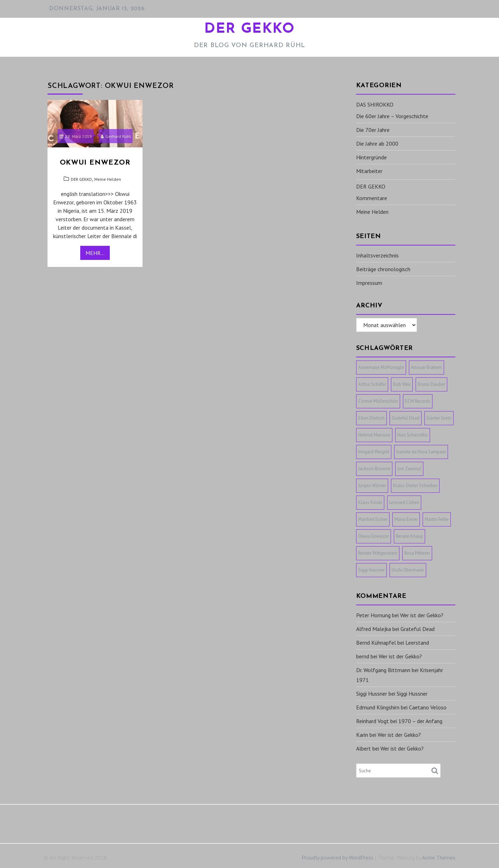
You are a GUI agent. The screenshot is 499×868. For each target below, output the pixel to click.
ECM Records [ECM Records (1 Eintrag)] (418, 401)
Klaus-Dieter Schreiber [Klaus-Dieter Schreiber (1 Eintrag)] (415, 486)
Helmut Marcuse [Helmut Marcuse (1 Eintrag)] (374, 435)
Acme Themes (439, 857)
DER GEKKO (249, 29)
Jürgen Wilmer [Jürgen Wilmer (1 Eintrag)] (372, 486)
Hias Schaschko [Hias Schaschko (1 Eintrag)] (413, 435)
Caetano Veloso (428, 707)
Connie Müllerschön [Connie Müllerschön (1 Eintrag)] (378, 401)
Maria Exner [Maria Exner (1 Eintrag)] (406, 519)
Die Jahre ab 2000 (377, 143)
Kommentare (372, 198)
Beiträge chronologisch (383, 269)
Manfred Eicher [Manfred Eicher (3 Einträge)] (373, 519)
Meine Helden (108, 179)
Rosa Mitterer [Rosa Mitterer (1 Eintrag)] (417, 553)
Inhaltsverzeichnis (377, 255)
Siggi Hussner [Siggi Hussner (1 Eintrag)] (371, 570)
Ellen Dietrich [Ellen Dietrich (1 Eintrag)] (371, 418)
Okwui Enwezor (95, 163)
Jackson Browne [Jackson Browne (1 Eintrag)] (374, 469)
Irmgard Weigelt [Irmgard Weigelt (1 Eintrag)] (374, 452)
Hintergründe (371, 157)
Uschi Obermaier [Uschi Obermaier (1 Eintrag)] (408, 570)
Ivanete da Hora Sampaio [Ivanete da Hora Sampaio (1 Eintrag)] (421, 452)
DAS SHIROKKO (375, 104)
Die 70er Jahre (373, 130)
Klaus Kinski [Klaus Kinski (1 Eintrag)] (370, 502)
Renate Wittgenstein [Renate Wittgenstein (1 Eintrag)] (378, 553)
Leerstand (417, 643)
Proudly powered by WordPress (337, 857)
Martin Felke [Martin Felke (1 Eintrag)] (437, 519)
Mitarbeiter (369, 171)
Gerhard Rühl (116, 136)
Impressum (369, 283)
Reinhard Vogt (372, 721)
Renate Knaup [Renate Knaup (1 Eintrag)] (409, 536)
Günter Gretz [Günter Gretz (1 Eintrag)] (439, 418)
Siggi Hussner (372, 694)
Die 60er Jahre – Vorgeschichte (392, 116)
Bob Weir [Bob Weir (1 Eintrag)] (402, 384)
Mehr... (95, 253)
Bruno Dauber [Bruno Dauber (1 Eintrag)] (431, 384)
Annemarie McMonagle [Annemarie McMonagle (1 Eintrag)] (381, 367)
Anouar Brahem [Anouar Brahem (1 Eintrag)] (427, 367)
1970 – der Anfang (420, 721)
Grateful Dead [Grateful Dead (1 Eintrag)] (406, 418)
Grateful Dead (418, 629)
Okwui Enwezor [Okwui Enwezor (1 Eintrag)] (374, 536)
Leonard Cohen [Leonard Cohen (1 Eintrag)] (404, 502)
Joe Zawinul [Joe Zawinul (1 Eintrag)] (409, 469)
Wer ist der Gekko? (422, 615)
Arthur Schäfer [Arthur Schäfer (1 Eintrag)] (372, 384)
